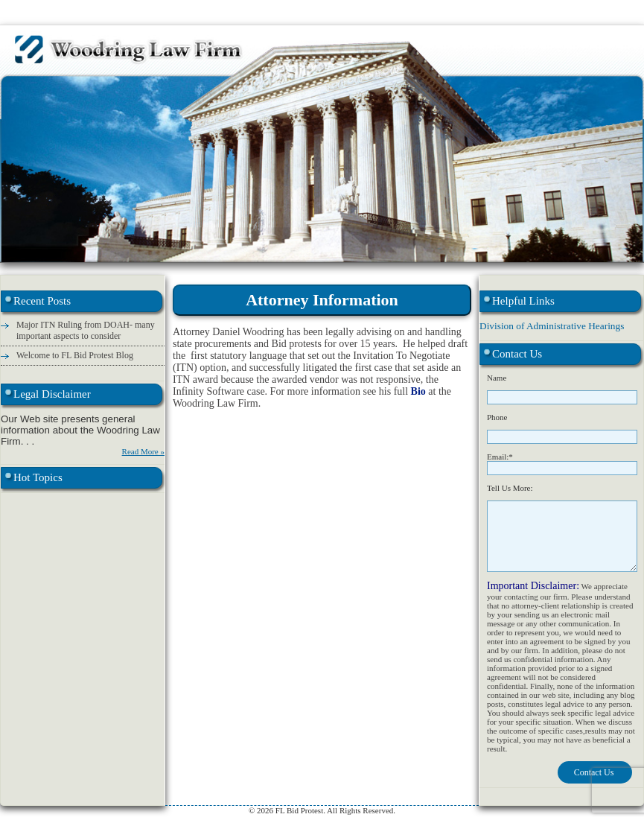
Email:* (500, 457)
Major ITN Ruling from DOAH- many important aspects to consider (86, 330)
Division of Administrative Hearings (552, 326)
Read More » (143, 451)
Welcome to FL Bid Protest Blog (75, 355)
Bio (420, 391)
